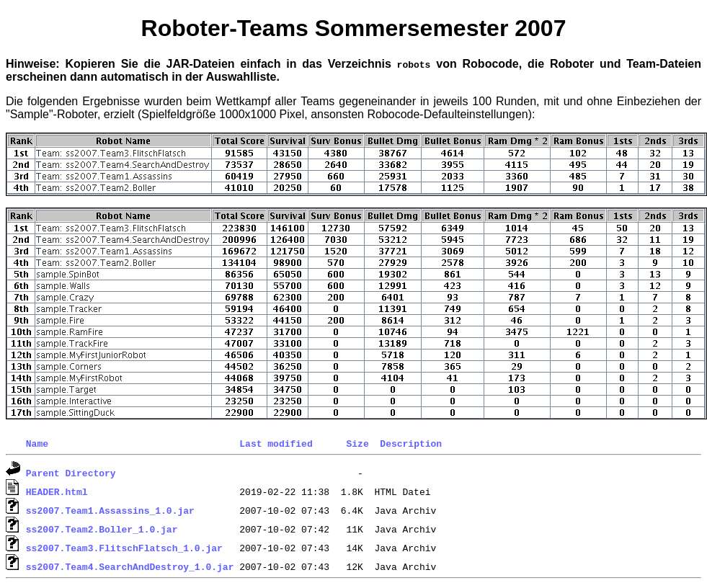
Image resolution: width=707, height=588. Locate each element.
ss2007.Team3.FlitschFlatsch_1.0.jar (124, 548)
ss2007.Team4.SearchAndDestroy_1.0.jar (130, 566)
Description (411, 443)
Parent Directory (71, 473)
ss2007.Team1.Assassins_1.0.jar (110, 510)
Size (357, 443)
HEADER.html (57, 491)
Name (37, 443)
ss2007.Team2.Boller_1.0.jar (102, 529)
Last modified (276, 443)
